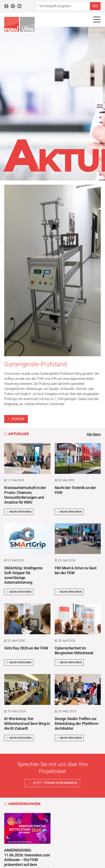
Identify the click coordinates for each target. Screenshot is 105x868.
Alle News (94, 434)
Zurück (16, 419)
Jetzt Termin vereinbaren (55, 783)
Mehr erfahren (19, 512)
